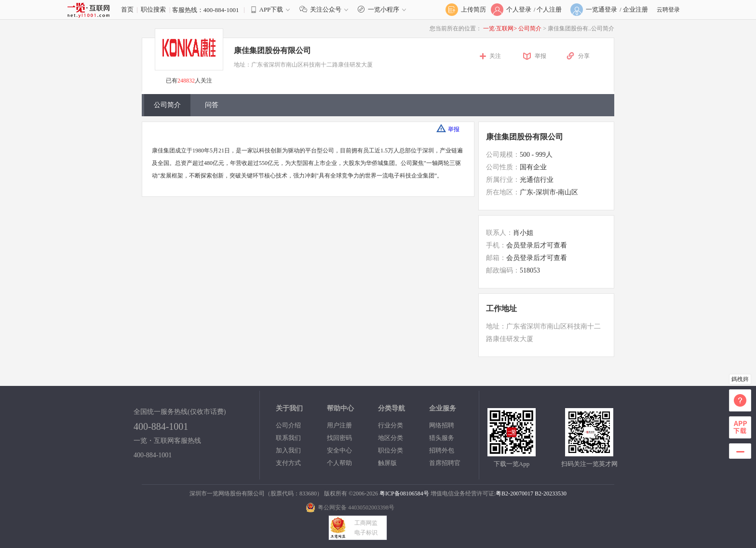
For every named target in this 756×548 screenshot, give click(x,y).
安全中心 (339, 450)
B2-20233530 (551, 493)
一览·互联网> (500, 28)
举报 (540, 56)
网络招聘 (442, 425)
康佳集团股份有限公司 (272, 50)
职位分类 (391, 450)
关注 (495, 56)
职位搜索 (153, 9)
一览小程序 (383, 9)
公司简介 (531, 28)
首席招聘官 (445, 463)
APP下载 (271, 9)
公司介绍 (288, 425)
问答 (212, 105)
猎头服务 (442, 438)
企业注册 (635, 9)
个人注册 (549, 9)
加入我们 (288, 450)
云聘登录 (668, 10)
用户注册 (339, 425)
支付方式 (288, 463)
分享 (584, 56)
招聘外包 (442, 450)
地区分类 (391, 438)
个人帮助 (339, 463)
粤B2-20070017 (514, 493)
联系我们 (288, 438)
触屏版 (387, 463)
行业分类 (391, 425)
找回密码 (339, 438)
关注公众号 (326, 9)
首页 (127, 9)
